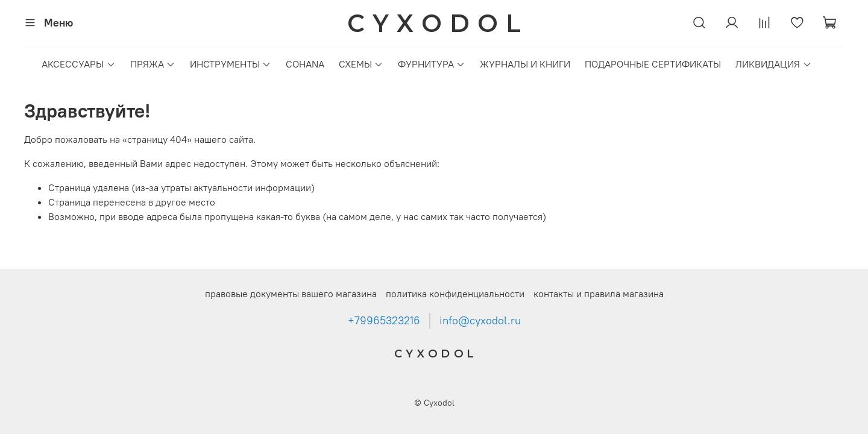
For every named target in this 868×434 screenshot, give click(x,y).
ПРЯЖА (153, 64)
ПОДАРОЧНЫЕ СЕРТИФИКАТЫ (653, 64)
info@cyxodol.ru (480, 321)
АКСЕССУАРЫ (78, 64)
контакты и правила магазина (599, 294)
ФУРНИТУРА (432, 64)
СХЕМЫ (361, 64)
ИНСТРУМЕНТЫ (231, 64)
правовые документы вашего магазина (291, 294)
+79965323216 (384, 321)
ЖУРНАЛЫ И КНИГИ (525, 64)
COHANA (305, 64)
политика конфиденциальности (455, 294)
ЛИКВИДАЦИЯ (773, 64)
